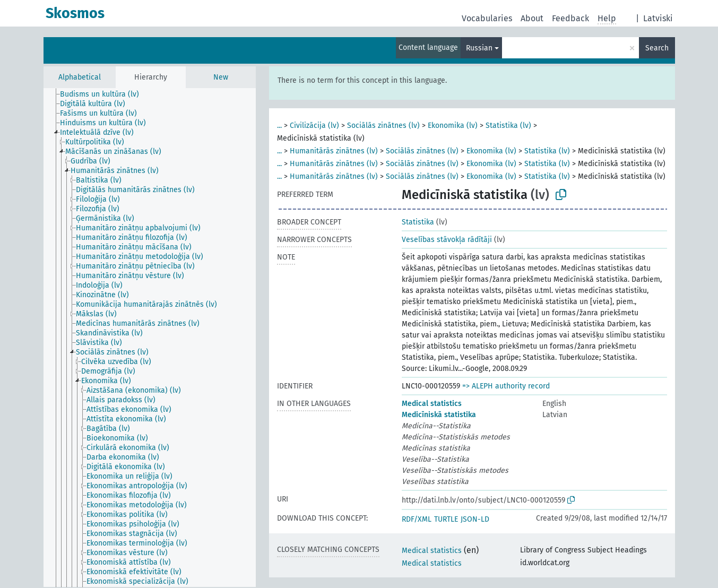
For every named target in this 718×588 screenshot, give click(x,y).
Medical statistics (432, 404)
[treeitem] (104, 94)
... (279, 126)
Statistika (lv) (508, 126)
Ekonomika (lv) (453, 126)
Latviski (658, 18)
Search (657, 48)
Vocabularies (487, 18)
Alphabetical (80, 77)
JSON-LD (475, 519)
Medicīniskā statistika (439, 415)
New (221, 77)
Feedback (570, 18)
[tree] (150, 338)
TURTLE (446, 519)
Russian (479, 48)
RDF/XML (417, 519)
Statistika (418, 222)
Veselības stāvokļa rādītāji (447, 240)
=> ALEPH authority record (506, 386)
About (532, 18)
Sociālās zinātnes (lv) (383, 126)
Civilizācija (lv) (314, 126)
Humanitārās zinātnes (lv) (334, 151)
